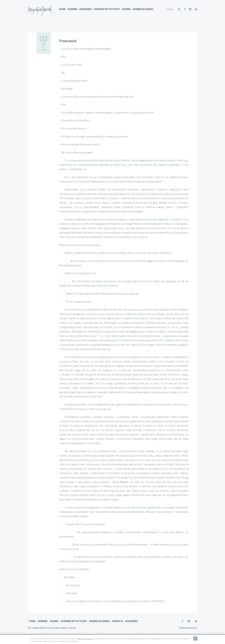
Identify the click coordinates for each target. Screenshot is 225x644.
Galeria (128, 9)
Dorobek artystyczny (108, 9)
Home (64, 9)
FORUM (170, 9)
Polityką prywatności (85, 639)
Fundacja (117, 621)
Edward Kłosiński (144, 9)
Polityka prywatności (188, 628)
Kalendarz (87, 9)
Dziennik (74, 9)
